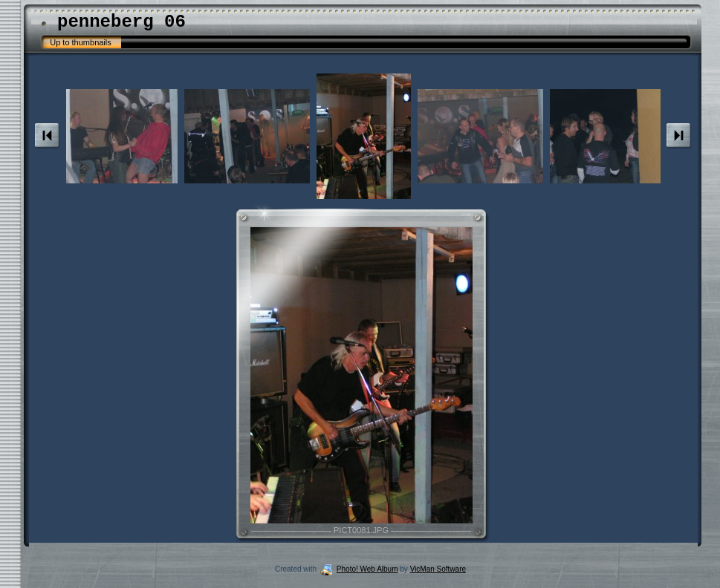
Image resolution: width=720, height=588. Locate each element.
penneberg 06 (121, 22)
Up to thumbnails (81, 42)
